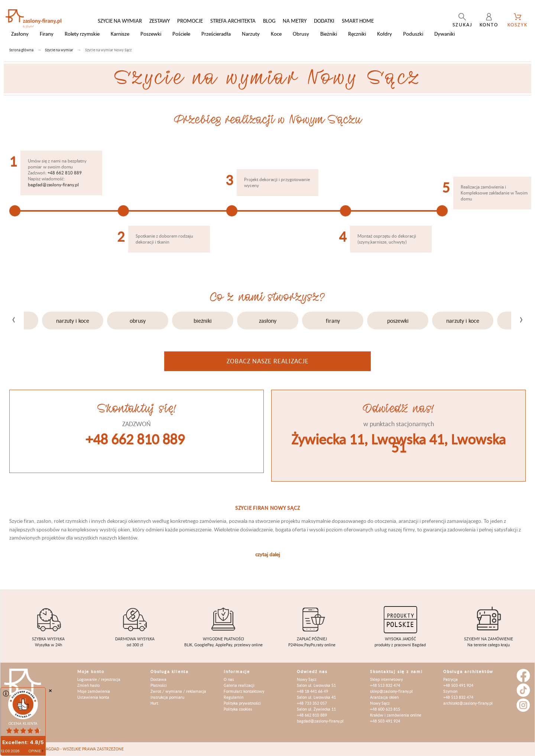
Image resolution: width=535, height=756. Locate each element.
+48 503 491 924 (385, 721)
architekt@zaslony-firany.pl (468, 703)
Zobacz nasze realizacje (268, 361)
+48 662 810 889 (65, 173)
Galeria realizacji (239, 685)
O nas (229, 679)
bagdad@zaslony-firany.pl (53, 185)
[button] (227, 348)
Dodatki (324, 21)
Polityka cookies (238, 709)
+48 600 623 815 (385, 709)
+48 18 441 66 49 (312, 691)
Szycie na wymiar (120, 21)
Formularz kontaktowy (244, 691)
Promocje (190, 21)
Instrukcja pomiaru (167, 697)
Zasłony (268, 321)
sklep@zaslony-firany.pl (391, 691)
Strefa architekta (233, 21)
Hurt (154, 703)
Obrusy (138, 321)
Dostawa (158, 679)
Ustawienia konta (93, 697)
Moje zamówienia (94, 691)
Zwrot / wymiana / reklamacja (178, 691)
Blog (269, 21)
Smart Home (358, 21)
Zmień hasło (88, 685)
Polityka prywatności (242, 703)
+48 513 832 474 (385, 685)
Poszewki (398, 321)
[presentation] (14, 318)
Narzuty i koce (73, 321)
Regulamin (234, 697)
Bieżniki (203, 321)
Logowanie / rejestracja (99, 679)
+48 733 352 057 (312, 703)
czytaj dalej (268, 554)
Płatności (159, 685)
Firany (333, 321)
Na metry (295, 21)
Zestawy (160, 21)
